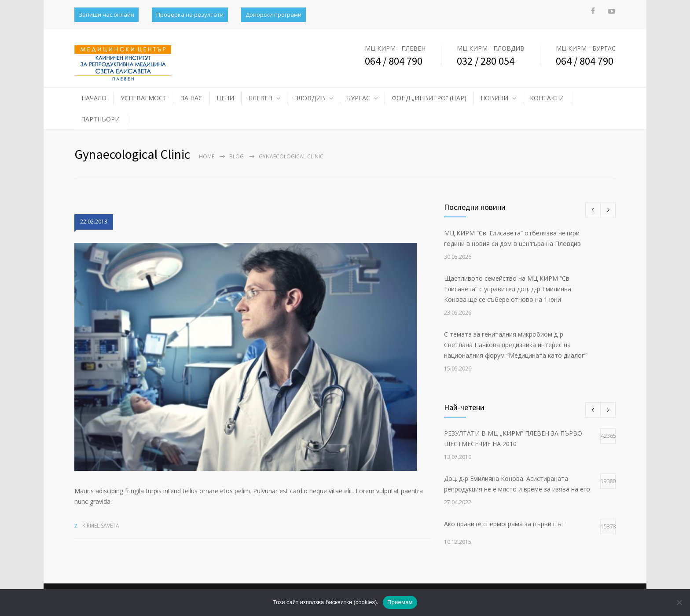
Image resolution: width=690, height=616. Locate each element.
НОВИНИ (494, 98)
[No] (679, 602)
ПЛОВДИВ (310, 98)
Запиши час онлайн (106, 15)
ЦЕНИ (225, 98)
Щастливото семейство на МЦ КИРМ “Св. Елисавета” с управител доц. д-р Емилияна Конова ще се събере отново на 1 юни (508, 289)
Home (207, 156)
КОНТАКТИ (547, 98)
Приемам (400, 602)
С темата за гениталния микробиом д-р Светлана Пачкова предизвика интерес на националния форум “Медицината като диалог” (515, 345)
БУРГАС (358, 98)
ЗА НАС (192, 98)
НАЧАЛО (94, 98)
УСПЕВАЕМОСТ (144, 98)
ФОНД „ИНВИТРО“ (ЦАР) (429, 98)
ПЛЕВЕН (260, 98)
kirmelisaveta (101, 526)
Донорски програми (273, 15)
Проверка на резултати (190, 15)
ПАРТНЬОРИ (100, 119)
